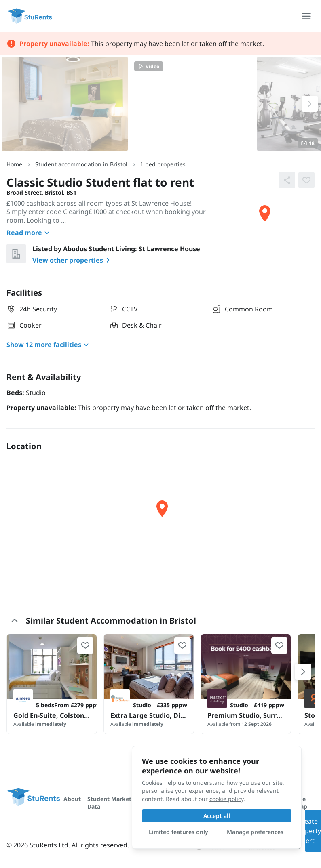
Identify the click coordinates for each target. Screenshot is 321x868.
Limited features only (178, 832)
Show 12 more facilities (49, 345)
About (72, 799)
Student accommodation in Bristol (81, 164)
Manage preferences (255, 832)
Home (14, 164)
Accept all (217, 816)
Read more (29, 233)
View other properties (73, 260)
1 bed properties (163, 164)
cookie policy (226, 799)
